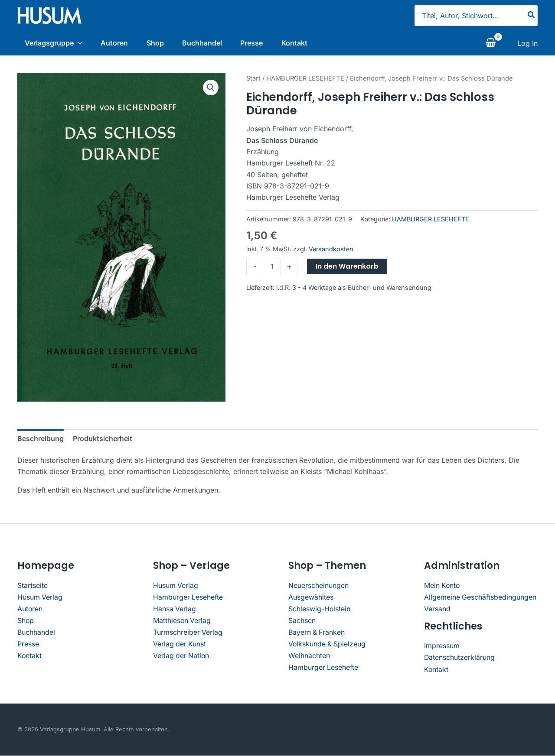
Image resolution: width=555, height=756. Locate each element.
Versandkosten (331, 251)
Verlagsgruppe (51, 43)
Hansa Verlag (175, 610)
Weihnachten (309, 656)
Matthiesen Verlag (182, 622)
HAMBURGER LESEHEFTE (305, 81)
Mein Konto (442, 587)
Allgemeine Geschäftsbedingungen (480, 599)
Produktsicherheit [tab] (103, 441)
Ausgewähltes (311, 599)
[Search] (532, 16)
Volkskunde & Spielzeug (328, 645)
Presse (258, 43)
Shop (157, 43)
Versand (437, 610)
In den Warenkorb (347, 268)
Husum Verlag (40, 599)
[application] (76, 43)
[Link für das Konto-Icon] (527, 45)
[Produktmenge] (272, 269)
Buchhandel (206, 43)
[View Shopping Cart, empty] (490, 45)
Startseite (33, 587)
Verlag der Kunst (180, 645)
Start (253, 81)
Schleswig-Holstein (320, 610)
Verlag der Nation (182, 656)
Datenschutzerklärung (460, 659)
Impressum (442, 647)
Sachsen (302, 622)
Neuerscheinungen (318, 587)
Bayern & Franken (317, 633)
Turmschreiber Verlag (188, 633)
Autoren (114, 43)
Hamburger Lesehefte (188, 599)
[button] (211, 90)
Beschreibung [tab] (41, 441)
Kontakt (302, 43)
